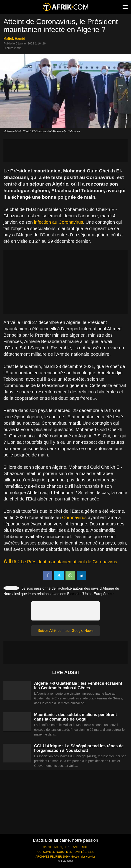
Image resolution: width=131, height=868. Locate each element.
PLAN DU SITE (79, 847)
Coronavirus (74, 517)
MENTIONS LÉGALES (80, 852)
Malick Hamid (14, 38)
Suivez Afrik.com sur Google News (65, 631)
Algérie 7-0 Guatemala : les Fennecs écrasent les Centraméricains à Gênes (78, 686)
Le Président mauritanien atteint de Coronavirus (69, 562)
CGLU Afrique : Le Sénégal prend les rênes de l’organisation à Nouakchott (79, 748)
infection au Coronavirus (59, 222)
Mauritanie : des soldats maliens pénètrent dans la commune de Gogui (76, 717)
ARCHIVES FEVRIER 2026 (52, 857)
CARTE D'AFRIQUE (55, 847)
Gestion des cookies (83, 857)
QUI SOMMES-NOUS (51, 852)
